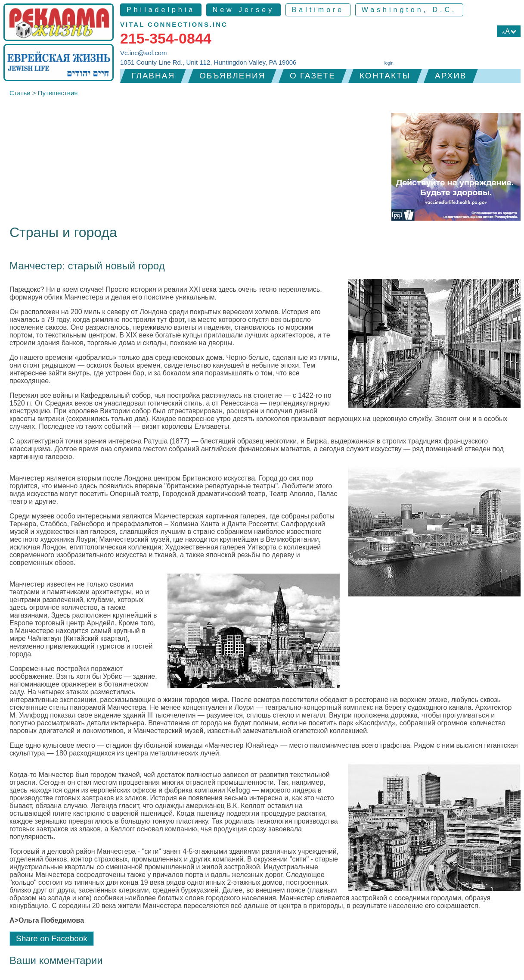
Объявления (232, 76)
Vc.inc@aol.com (144, 53)
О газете (313, 76)
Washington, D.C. (409, 10)
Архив (451, 76)
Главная (153, 76)
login (389, 63)
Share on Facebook (52, 938)
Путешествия (58, 93)
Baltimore (318, 10)
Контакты (385, 76)
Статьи (20, 93)
